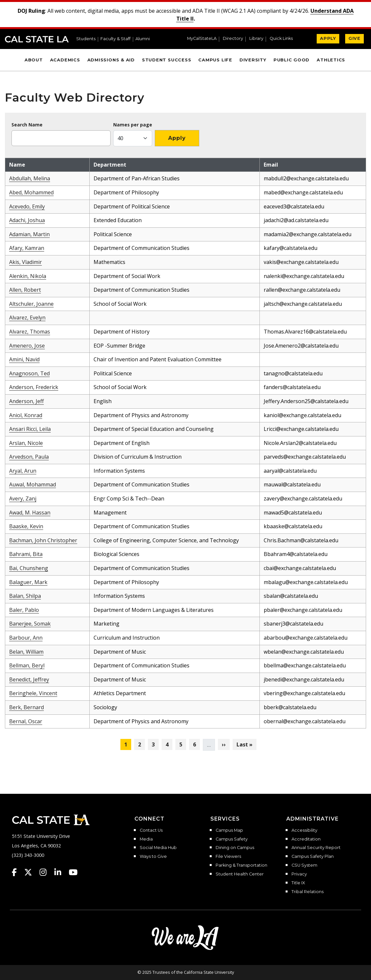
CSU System (304, 865)
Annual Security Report (316, 848)
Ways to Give (153, 857)
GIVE (354, 38)
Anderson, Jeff (26, 401)
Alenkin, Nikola (28, 276)
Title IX (298, 883)
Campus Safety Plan (313, 857)
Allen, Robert (25, 290)
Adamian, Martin (29, 234)
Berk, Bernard (26, 707)
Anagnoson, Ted (29, 373)
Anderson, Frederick (34, 387)
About (34, 60)
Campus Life (215, 60)
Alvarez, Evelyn (27, 318)
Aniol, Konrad (26, 415)
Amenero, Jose (27, 346)
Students (86, 39)
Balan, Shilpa (25, 596)
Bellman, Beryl (27, 665)
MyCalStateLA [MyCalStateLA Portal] (202, 39)
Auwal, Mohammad (33, 484)
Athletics (331, 60)
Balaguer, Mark (28, 582)
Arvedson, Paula (29, 457)
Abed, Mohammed (31, 192)
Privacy (299, 874)
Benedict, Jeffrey (29, 679)
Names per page (133, 125)
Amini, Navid (24, 359)
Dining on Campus (235, 848)
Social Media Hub (158, 848)
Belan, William (26, 652)
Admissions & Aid (111, 60)
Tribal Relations (308, 892)
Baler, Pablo (24, 610)
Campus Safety (232, 839)
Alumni (143, 39)
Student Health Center (240, 874)
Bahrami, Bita (26, 554)
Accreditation (306, 839)
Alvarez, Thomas (30, 332)
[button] (284, 39)
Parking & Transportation (241, 865)
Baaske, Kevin (26, 526)
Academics (65, 60)
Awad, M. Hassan (30, 513)
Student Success (167, 60)
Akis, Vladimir (26, 262)
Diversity (253, 60)
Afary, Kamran (27, 248)
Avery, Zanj (23, 498)
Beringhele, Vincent (33, 693)
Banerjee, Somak (30, 624)
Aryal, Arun (23, 471)
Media (146, 839)
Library (256, 39)
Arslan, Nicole (26, 443)
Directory (233, 39)
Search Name (27, 125)
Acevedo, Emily (27, 206)
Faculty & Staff (115, 39)
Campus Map (229, 830)
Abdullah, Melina (30, 178)
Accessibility (304, 830)
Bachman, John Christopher (43, 540)
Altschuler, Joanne (31, 304)
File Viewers (228, 857)
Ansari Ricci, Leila (30, 429)
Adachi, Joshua (27, 220)
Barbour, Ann (26, 638)
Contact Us (151, 830)
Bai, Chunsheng (29, 568)
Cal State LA (37, 39)
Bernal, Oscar (26, 721)
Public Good (291, 60)
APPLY (328, 38)
